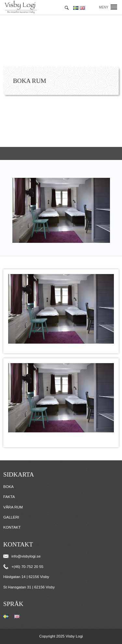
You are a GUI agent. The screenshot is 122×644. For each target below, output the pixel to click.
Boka (8, 487)
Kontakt (12, 527)
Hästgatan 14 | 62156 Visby (26, 577)
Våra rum (13, 507)
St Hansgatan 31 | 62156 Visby (29, 587)
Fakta (9, 497)
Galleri (11, 517)
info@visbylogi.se (22, 556)
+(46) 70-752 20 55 (23, 567)
